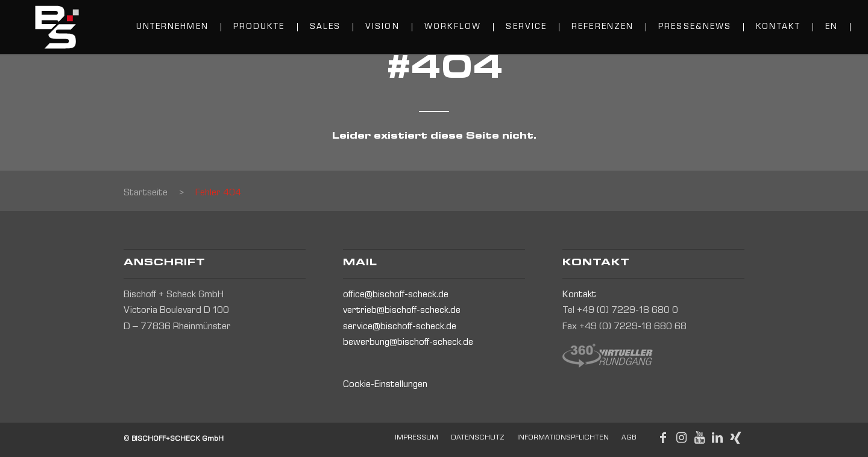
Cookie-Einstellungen (385, 385)
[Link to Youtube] (699, 438)
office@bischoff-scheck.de (396, 295)
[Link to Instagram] (681, 438)
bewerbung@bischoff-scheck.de (408, 343)
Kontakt (579, 295)
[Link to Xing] (735, 438)
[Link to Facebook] (663, 438)
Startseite (146, 194)
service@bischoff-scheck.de (400, 327)
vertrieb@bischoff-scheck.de (402, 311)
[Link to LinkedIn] (717, 438)
